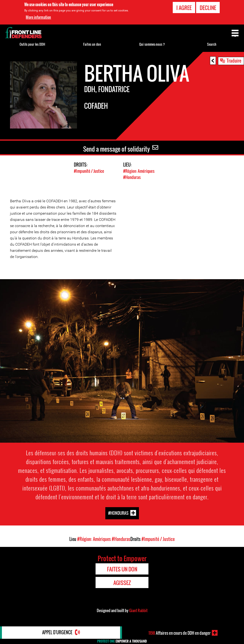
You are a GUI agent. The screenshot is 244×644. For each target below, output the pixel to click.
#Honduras (132, 177)
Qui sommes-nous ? (152, 44)
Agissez (122, 582)
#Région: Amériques (139, 171)
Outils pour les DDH (32, 44)
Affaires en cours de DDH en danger (180, 633)
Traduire (234, 60)
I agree (184, 8)
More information (38, 17)
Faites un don (92, 44)
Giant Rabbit (138, 610)
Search (212, 44)
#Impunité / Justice (89, 171)
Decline (208, 8)
